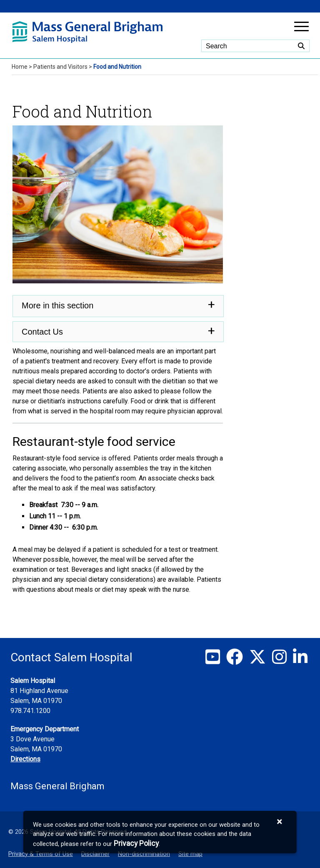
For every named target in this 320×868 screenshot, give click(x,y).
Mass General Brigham (57, 786)
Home (20, 67)
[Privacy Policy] (136, 843)
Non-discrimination (144, 854)
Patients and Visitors (60, 67)
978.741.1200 (30, 711)
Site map (190, 854)
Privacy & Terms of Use (41, 854)
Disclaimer (95, 854)
